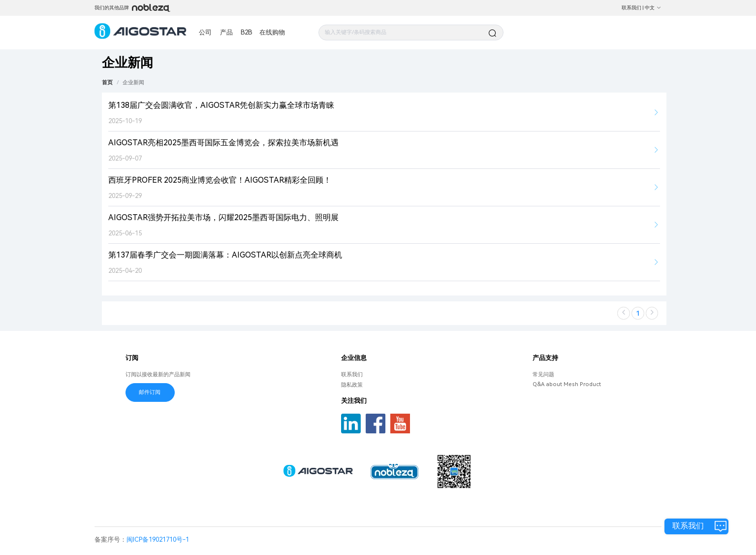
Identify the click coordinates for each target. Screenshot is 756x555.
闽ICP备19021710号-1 (158, 539)
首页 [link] (107, 82)
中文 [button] (653, 8)
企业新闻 (133, 82)
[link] (133, 82)
